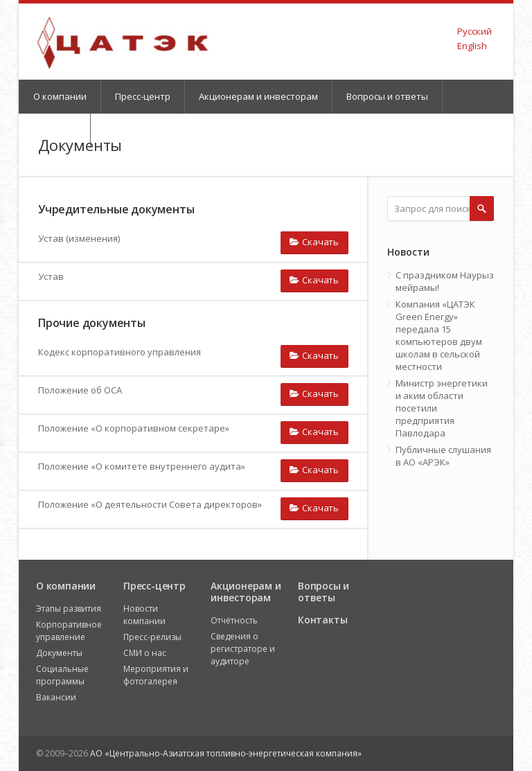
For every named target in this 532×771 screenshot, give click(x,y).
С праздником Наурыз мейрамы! (445, 281)
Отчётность (234, 620)
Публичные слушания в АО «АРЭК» (443, 456)
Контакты (322, 620)
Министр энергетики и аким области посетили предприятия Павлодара (442, 408)
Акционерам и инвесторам (258, 96)
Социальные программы (62, 675)
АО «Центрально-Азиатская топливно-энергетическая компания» (226, 753)
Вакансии (56, 697)
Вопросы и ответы (387, 96)
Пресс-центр (143, 96)
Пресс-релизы (152, 637)
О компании (60, 96)
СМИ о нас (145, 653)
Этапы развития (69, 609)
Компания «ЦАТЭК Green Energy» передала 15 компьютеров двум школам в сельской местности (439, 335)
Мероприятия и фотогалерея (156, 675)
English (472, 46)
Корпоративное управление (69, 631)
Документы (59, 653)
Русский (475, 31)
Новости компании (144, 615)
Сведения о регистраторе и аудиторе (243, 649)
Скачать (314, 241)
